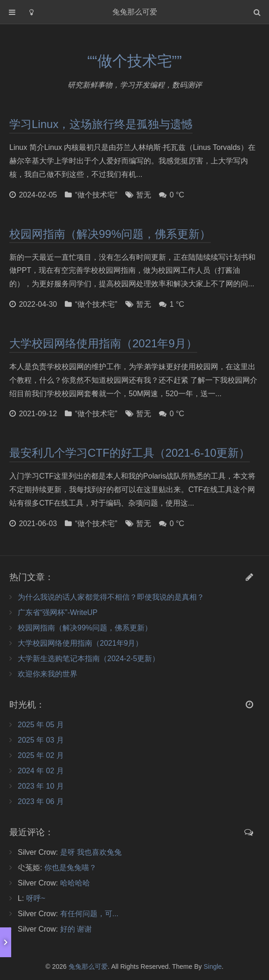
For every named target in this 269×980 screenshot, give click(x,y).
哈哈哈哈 (75, 883)
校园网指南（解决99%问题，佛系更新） (110, 234)
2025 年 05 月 (41, 725)
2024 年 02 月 (41, 771)
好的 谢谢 (76, 929)
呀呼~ (36, 898)
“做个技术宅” (96, 195)
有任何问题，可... (89, 914)
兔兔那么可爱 (88, 966)
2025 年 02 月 (41, 755)
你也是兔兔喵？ (70, 868)
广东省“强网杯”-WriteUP (58, 612)
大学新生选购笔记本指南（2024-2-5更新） (89, 659)
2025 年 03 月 (41, 740)
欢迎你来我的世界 (48, 674)
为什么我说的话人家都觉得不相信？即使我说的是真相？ (111, 597)
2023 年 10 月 (41, 786)
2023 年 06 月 (41, 801)
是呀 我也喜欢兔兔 (91, 852)
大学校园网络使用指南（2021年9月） (103, 343)
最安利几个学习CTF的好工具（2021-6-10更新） (130, 453)
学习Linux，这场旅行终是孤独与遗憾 (101, 124)
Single (213, 966)
